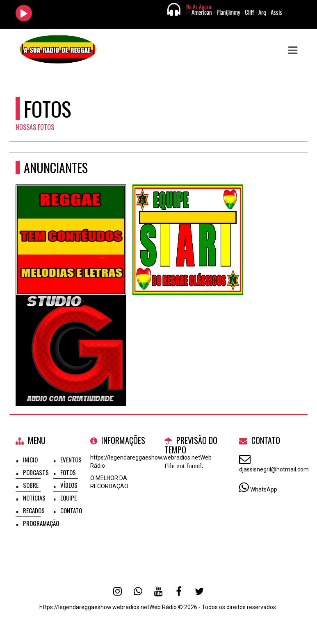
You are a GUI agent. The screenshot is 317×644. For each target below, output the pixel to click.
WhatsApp (264, 489)
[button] (293, 50)
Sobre (31, 485)
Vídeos (69, 485)
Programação (41, 523)
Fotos (68, 472)
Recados (34, 510)
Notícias (34, 498)
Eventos (71, 460)
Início (30, 460)
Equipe (68, 498)
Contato (71, 510)
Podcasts (36, 472)
